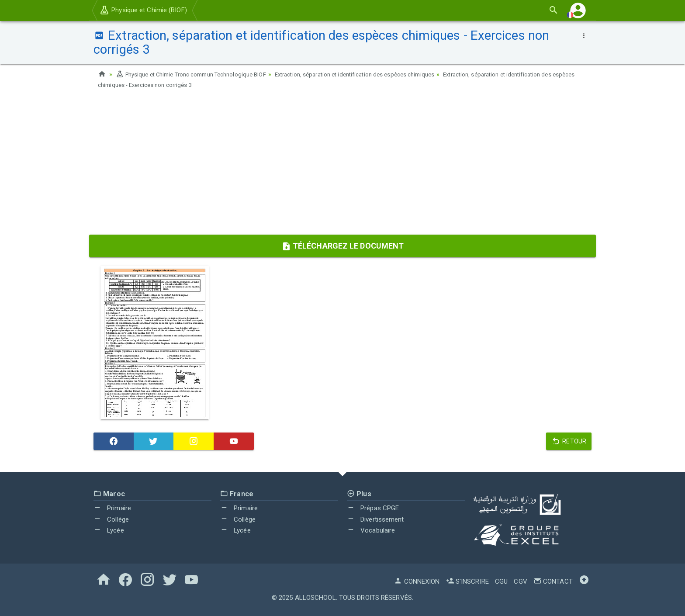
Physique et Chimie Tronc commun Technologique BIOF (197, 74)
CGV (520, 581)
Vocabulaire (371, 530)
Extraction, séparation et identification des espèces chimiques (375, 74)
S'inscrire (467, 581)
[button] (578, 10)
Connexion (417, 581)
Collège (111, 519)
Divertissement (375, 519)
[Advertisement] (342, 165)
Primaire (112, 508)
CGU (501, 581)
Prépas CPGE (373, 508)
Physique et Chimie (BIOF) (143, 10)
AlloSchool (315, 598)
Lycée (109, 530)
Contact (553, 581)
